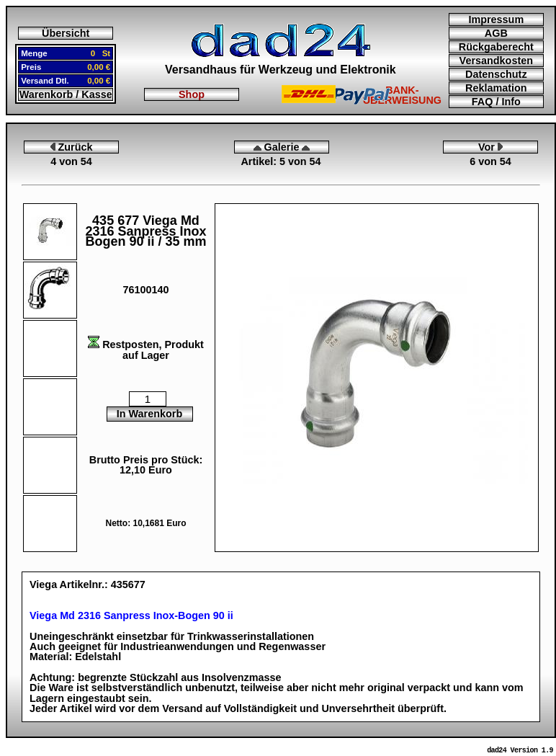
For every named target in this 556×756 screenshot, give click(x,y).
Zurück (72, 147)
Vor (490, 147)
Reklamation (496, 88)
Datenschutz (496, 74)
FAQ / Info (496, 102)
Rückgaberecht (496, 47)
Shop (192, 94)
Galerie (282, 147)
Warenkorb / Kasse (66, 94)
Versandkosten (496, 61)
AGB (496, 33)
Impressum (496, 19)
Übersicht (66, 33)
